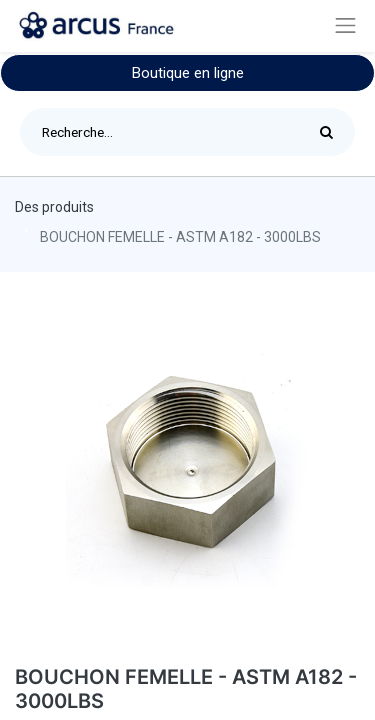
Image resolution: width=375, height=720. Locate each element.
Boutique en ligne (188, 73)
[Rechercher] (331, 132)
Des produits (54, 207)
